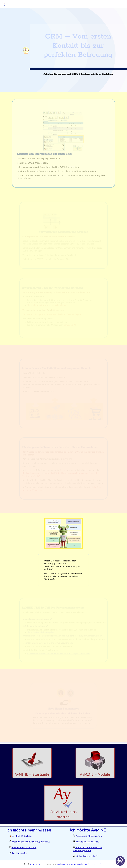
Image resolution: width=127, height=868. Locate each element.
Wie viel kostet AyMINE (86, 842)
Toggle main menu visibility (122, 2)
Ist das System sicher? (85, 856)
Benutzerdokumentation (23, 848)
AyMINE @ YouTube (20, 836)
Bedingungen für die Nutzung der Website (74, 864)
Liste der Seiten (97, 864)
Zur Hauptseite (18, 853)
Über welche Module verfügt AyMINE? (30, 842)
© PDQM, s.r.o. (32, 864)
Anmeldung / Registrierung (88, 836)
